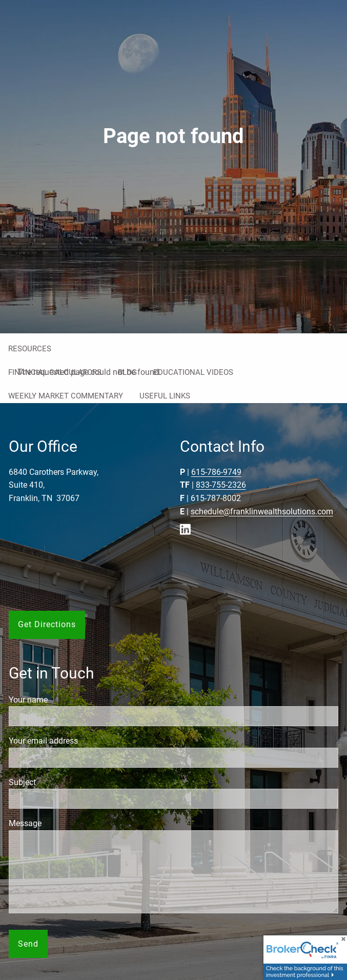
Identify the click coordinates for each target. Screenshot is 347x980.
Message (63, 823)
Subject (60, 782)
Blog (127, 372)
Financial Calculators (55, 372)
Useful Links (165, 396)
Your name (66, 700)
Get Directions (47, 624)
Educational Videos (193, 372)
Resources (30, 349)
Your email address (81, 741)
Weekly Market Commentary (66, 396)
